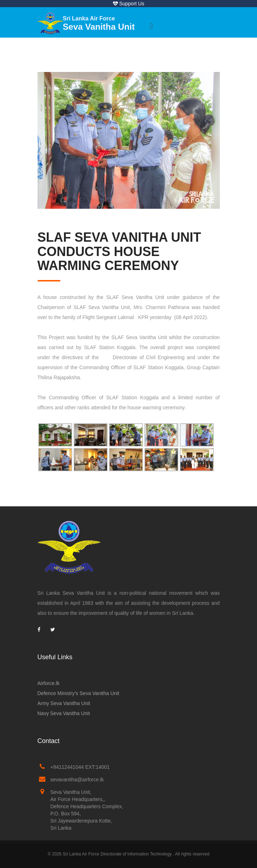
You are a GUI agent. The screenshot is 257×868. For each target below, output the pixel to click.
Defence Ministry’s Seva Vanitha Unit (78, 693)
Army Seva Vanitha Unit (64, 703)
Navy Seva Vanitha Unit (64, 713)
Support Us (129, 4)
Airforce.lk (49, 683)
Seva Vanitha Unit (99, 23)
